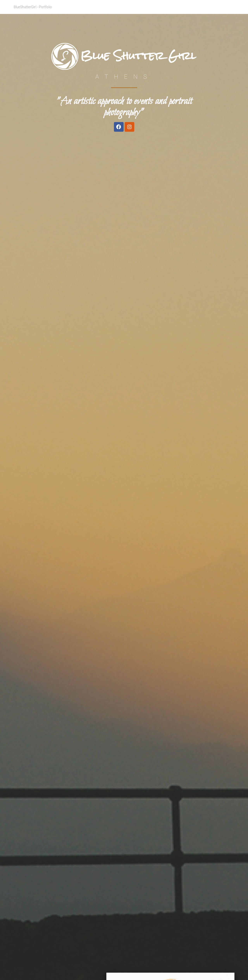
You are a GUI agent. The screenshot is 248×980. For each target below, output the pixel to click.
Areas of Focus (189, 10)
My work (210, 10)
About (170, 10)
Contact (226, 10)
